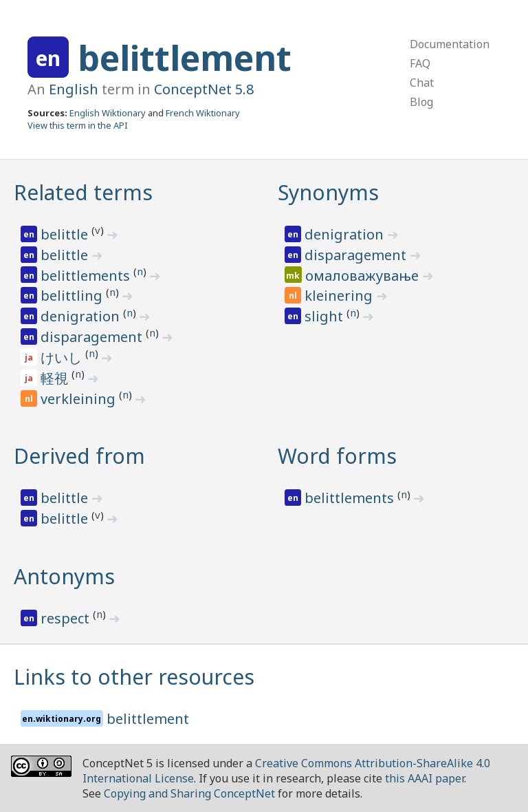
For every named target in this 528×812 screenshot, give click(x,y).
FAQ (420, 63)
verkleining (80, 399)
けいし (63, 357)
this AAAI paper (425, 778)
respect (67, 618)
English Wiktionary (108, 113)
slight (326, 316)
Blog (421, 102)
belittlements (87, 276)
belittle (66, 234)
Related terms (83, 192)
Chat (422, 83)
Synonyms (328, 192)
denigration (82, 316)
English (74, 89)
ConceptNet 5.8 (204, 89)
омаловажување (364, 276)
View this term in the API (78, 125)
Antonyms (64, 576)
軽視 (56, 378)
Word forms (337, 456)
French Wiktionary (203, 113)
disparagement (93, 337)
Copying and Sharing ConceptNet (189, 793)
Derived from (79, 456)
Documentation (450, 44)
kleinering (340, 296)
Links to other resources (134, 677)
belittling (73, 296)
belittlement (185, 58)
